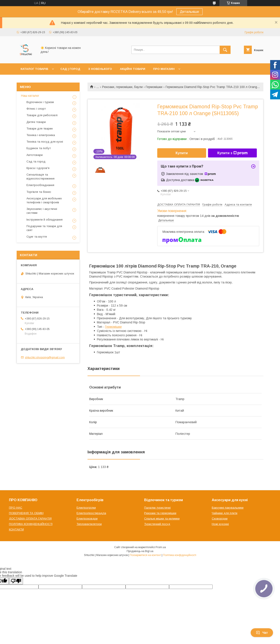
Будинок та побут (39, 148)
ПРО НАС (16, 508)
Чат (262, 633)
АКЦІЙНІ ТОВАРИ (133, 69)
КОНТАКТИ (16, 529)
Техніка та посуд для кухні (45, 142)
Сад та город (36, 161)
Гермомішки (154, 87)
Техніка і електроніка (41, 135)
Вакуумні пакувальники (228, 508)
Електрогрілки (86, 508)
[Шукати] (225, 50)
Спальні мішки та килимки (162, 519)
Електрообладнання (40, 185)
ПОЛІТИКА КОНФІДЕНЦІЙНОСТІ (31, 524)
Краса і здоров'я (38, 168)
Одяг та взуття (37, 237)
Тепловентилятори (89, 524)
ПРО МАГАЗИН (164, 69)
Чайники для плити (225, 513)
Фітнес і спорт (36, 109)
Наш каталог (30, 96)
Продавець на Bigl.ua (140, 551)
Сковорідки (220, 519)
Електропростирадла (91, 513)
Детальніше (189, 12)
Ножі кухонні (220, 524)
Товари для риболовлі (42, 115)
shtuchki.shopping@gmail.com (45, 357)
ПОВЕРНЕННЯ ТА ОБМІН (26, 513)
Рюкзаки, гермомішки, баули (122, 87)
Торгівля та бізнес (39, 192)
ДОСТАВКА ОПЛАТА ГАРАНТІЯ (30, 519)
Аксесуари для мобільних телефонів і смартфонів (44, 200)
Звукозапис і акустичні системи (42, 211)
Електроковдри (87, 519)
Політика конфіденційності (180, 555)
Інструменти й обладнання (45, 220)
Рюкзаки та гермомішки (160, 513)
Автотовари (35, 155)
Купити (182, 153)
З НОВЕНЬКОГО (100, 69)
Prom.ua (161, 547)
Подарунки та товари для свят (44, 228)
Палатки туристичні (157, 508)
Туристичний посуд (157, 524)
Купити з (232, 153)
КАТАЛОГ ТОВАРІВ (34, 69)
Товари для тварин (40, 129)
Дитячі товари (36, 122)
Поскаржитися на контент (145, 555)
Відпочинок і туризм (40, 102)
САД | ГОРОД (70, 69)
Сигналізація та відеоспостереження (40, 177)
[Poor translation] (16, 581)
